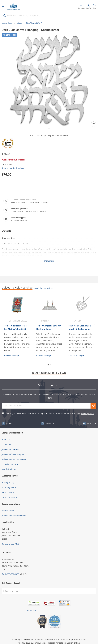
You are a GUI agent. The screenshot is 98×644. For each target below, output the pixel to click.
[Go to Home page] (14, 7)
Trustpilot (31, 610)
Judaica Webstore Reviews (14, 459)
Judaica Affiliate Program (13, 454)
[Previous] (4, 325)
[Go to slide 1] (49, 129)
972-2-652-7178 (12, 544)
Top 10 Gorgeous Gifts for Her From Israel (49, 327)
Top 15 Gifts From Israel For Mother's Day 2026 (16, 327)
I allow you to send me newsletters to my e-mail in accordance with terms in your (50, 414)
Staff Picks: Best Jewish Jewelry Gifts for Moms (80, 327)
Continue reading (12, 356)
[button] (49, 80)
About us (6, 439)
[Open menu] (3, 7)
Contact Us (7, 444)
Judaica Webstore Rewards (14, 516)
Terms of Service (9, 497)
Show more (49, 261)
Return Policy (8, 492)
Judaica (19, 23)
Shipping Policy (9, 487)
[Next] (94, 325)
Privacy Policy (87, 414)
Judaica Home (7, 23)
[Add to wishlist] (94, 124)
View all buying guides (44, 288)
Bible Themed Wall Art (35, 23)
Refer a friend (8, 511)
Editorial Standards (11, 464)
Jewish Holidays (9, 469)
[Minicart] (94, 7)
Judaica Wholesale (10, 449)
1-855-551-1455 (12, 574)
